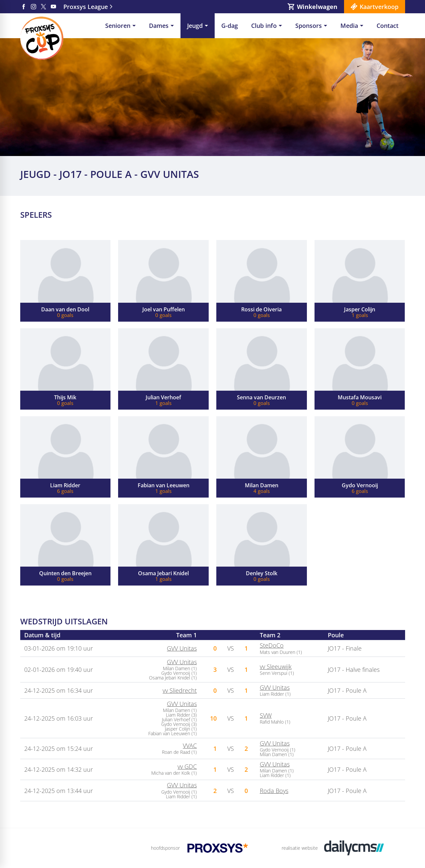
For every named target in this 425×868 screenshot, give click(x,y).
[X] (43, 7)
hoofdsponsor (165, 848)
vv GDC (187, 766)
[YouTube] (53, 7)
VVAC (190, 746)
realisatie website (300, 848)
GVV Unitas (182, 648)
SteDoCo (272, 645)
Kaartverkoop (379, 7)
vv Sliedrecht (180, 690)
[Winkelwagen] (312, 7)
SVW (266, 715)
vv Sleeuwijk (276, 667)
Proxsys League (86, 7)
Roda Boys (274, 791)
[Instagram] (34, 7)
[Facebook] (24, 7)
